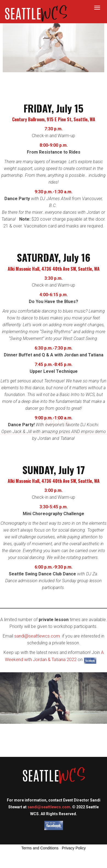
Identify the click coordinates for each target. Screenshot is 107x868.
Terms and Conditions (40, 848)
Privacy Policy (74, 848)
